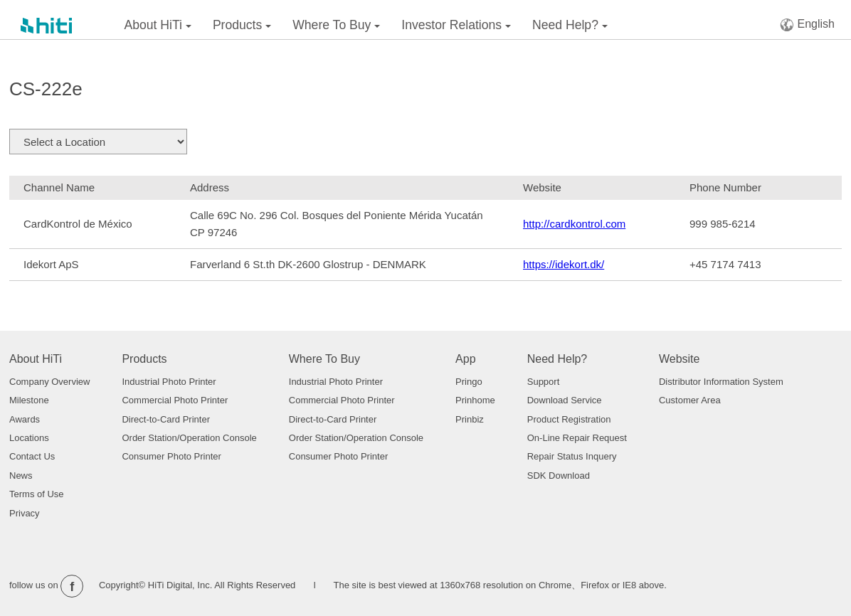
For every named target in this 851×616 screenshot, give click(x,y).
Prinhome (475, 400)
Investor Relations (456, 25)
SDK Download (559, 476)
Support (544, 382)
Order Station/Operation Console (189, 438)
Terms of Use (37, 494)
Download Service (565, 400)
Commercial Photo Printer (175, 400)
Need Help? (570, 25)
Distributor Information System (721, 382)
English (807, 25)
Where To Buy (336, 25)
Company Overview (49, 382)
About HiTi (158, 25)
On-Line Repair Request (577, 438)
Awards (25, 419)
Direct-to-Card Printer (166, 419)
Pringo (469, 382)
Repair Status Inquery (572, 456)
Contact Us (32, 456)
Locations (29, 438)
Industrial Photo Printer (169, 382)
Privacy (25, 513)
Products (242, 25)
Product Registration (569, 419)
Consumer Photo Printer (171, 456)
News (21, 476)
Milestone (29, 400)
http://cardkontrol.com (574, 224)
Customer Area (690, 400)
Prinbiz (470, 419)
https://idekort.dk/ (564, 264)
